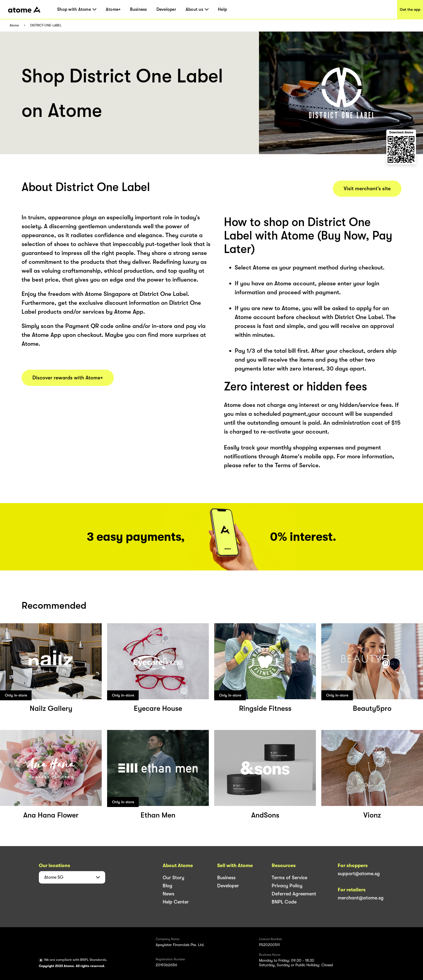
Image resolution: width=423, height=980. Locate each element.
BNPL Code (284, 902)
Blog (168, 886)
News (168, 894)
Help (222, 9)
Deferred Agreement (294, 894)
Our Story (173, 878)
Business (138, 9)
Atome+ (113, 9)
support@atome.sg (359, 874)
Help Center (176, 902)
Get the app (410, 9)
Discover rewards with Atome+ (68, 378)
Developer (166, 9)
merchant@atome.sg (361, 898)
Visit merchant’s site (367, 189)
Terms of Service (289, 878)
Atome (14, 25)
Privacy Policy (287, 886)
